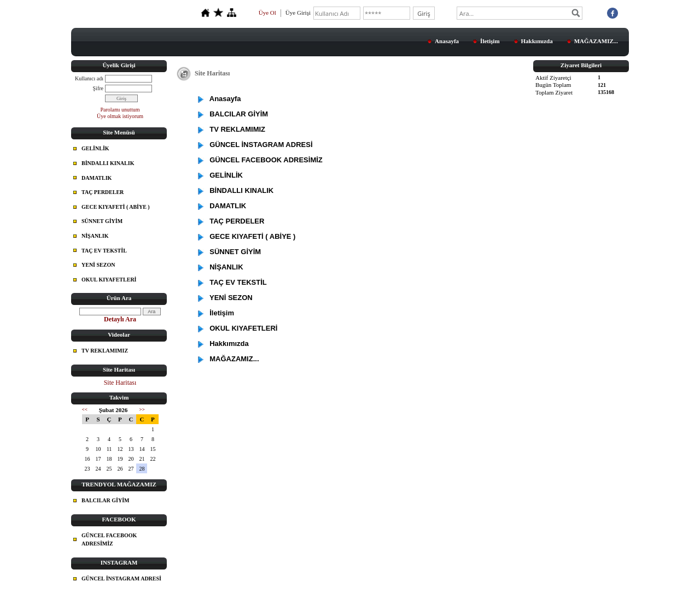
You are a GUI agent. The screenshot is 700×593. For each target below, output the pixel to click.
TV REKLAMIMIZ (105, 351)
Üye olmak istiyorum (120, 116)
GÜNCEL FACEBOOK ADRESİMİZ (109, 540)
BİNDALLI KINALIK (108, 163)
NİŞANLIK (95, 236)
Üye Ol (267, 13)
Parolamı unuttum (120, 110)
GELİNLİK (95, 148)
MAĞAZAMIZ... (596, 41)
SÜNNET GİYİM (102, 221)
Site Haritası (120, 383)
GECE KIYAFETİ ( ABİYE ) (116, 207)
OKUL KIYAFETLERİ (109, 280)
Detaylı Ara (120, 319)
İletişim (490, 41)
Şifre (98, 88)
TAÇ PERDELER (103, 192)
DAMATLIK (97, 178)
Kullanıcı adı (89, 78)
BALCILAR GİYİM (106, 500)
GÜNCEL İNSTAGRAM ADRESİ (121, 579)
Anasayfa (447, 41)
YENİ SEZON (98, 265)
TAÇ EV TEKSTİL (104, 251)
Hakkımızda (537, 41)
